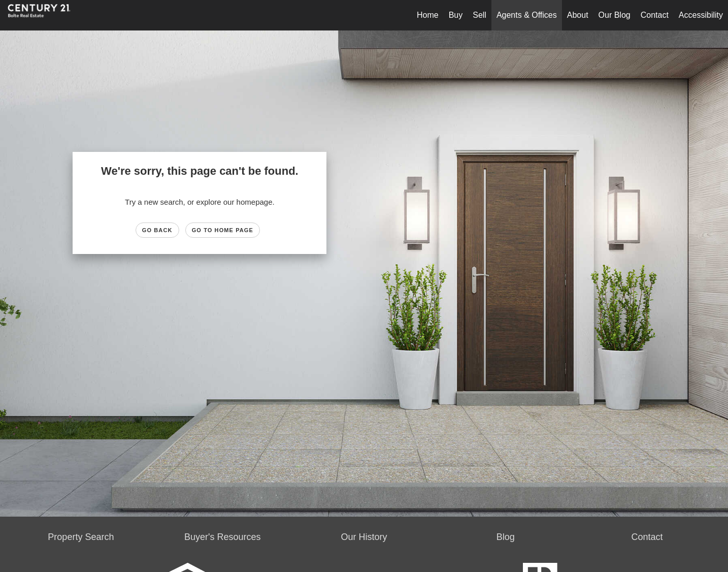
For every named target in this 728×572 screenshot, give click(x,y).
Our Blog (615, 15)
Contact (655, 15)
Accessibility (701, 15)
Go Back (157, 230)
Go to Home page (223, 230)
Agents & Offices (527, 15)
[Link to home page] (44, 15)
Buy (456, 15)
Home (428, 15)
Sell (479, 15)
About (578, 15)
